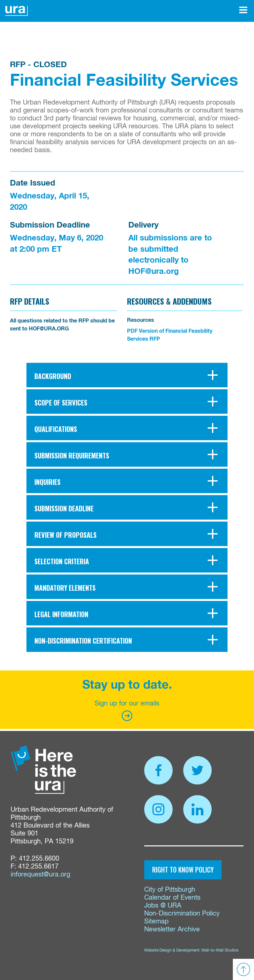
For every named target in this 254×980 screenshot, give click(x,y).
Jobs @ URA (163, 906)
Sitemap (156, 922)
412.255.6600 (39, 859)
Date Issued (33, 183)
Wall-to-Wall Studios (220, 951)
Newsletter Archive (172, 930)
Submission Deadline (50, 225)
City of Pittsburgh (170, 890)
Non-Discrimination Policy (182, 914)
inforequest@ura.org (40, 875)
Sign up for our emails (127, 711)
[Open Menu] (243, 10)
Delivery (143, 225)
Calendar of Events (172, 898)
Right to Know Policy (183, 870)
